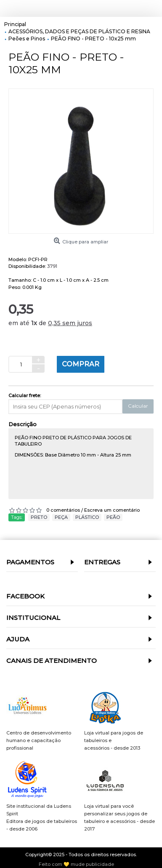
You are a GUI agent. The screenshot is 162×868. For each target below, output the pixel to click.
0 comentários (63, 510)
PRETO (39, 517)
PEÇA (61, 517)
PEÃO (113, 517)
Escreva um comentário (112, 510)
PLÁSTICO (87, 517)
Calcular (138, 406)
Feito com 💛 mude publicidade (76, 864)
